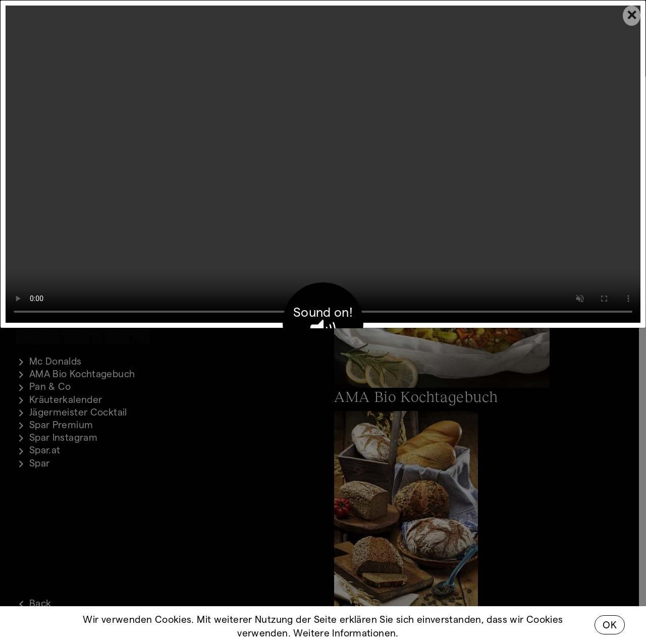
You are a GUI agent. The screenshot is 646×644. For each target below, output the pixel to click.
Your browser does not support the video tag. (323, 164)
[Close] (632, 16)
